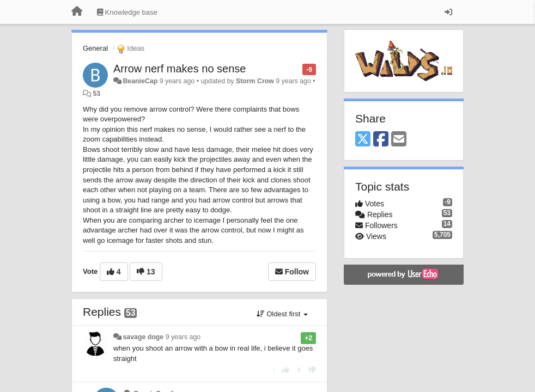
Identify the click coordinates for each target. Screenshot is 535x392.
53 (96, 94)
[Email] (399, 140)
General (95, 48)
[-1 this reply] (312, 370)
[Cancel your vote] (299, 370)
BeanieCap (140, 81)
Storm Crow (255, 81)
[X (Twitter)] (363, 140)
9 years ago (183, 337)
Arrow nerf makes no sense (180, 69)
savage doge (143, 337)
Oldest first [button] (282, 314)
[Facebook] (381, 140)
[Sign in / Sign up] (448, 12)
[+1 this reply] (286, 370)
